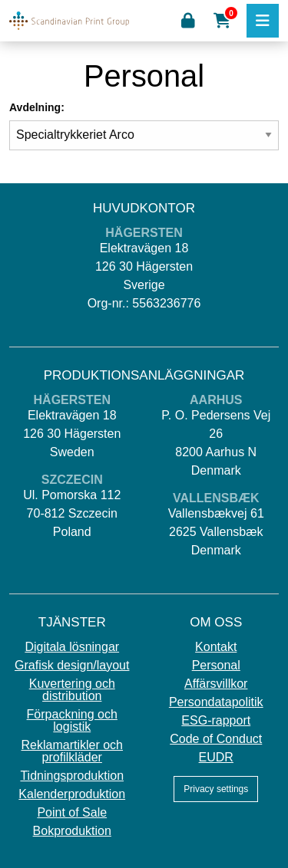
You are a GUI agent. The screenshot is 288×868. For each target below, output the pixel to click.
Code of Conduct (216, 739)
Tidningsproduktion (72, 776)
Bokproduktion (72, 831)
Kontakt (216, 647)
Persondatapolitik (216, 702)
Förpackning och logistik (72, 721)
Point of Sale (72, 813)
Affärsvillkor (216, 684)
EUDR (216, 758)
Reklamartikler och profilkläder (72, 751)
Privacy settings (216, 789)
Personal (216, 666)
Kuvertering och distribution (72, 690)
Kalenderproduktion (72, 794)
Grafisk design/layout (72, 666)
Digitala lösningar (72, 647)
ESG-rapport (216, 721)
